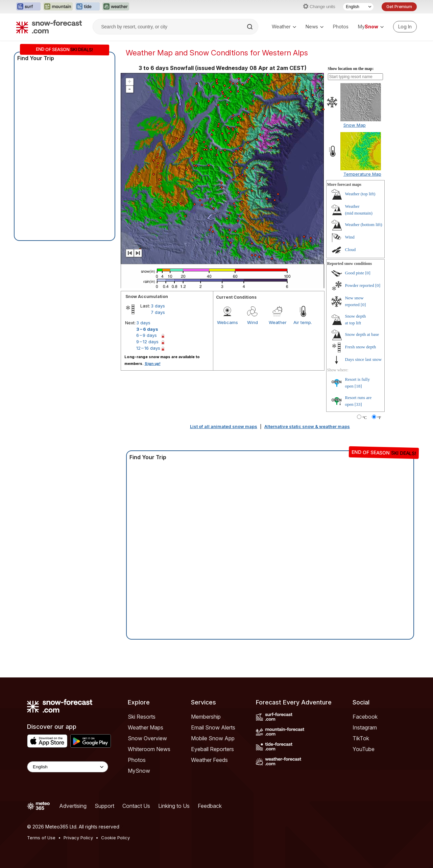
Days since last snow (364, 359)
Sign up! (153, 364)
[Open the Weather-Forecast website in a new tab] (116, 7)
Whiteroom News (149, 749)
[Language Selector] (358, 7)
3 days (158, 306)
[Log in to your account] (405, 27)
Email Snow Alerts (213, 727)
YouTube (364, 749)
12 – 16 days (148, 348)
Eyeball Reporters (212, 749)
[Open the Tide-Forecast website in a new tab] (88, 7)
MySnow (139, 771)
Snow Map (355, 125)
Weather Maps (146, 727)
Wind (252, 322)
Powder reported (360, 285)
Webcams (227, 322)
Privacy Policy (78, 838)
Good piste (355, 273)
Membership (206, 717)
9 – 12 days (147, 342)
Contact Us (136, 806)
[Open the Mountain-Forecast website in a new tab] (58, 7)
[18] (358, 386)
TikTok (361, 738)
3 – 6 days (147, 329)
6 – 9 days (147, 335)
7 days (158, 312)
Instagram (365, 727)
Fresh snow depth (361, 347)
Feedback (210, 806)
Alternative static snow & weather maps (307, 426)
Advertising (73, 806)
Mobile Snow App (213, 738)
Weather (284, 27)
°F (379, 418)
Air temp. (303, 322)
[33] (358, 404)
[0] (368, 273)
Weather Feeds (209, 760)
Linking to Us (174, 806)
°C (365, 418)
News (315, 27)
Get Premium (399, 7)
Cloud (351, 250)
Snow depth (362, 334)
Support (104, 806)
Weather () (360, 194)
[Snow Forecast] (49, 27)
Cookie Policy (115, 838)
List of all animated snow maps (224, 426)
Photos (341, 27)
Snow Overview (147, 738)
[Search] (250, 27)
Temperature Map (362, 174)
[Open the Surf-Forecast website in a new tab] (28, 7)
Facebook (365, 717)
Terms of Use (41, 838)
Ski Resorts (142, 717)
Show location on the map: (351, 69)
